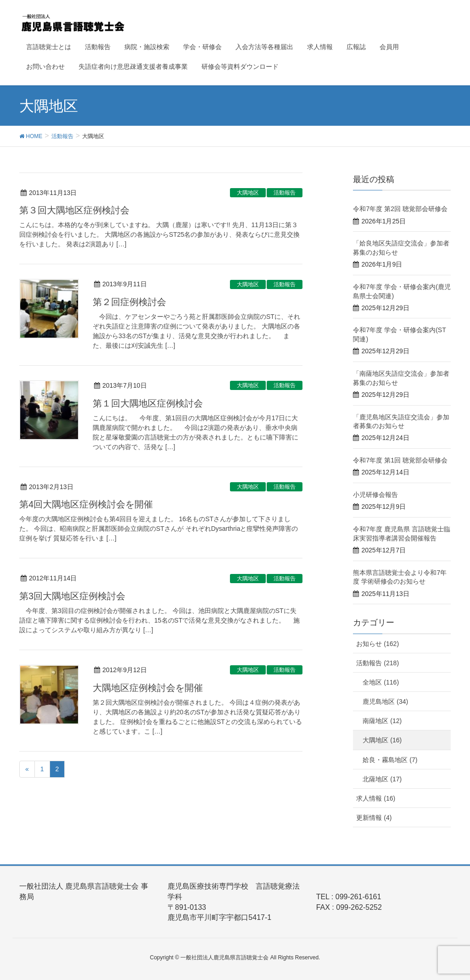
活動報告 (285, 193)
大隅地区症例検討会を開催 (148, 688)
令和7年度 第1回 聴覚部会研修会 (400, 460)
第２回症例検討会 (129, 302)
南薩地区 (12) (382, 721)
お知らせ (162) (378, 644)
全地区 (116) (381, 682)
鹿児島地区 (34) (385, 702)
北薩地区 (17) (382, 779)
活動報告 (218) (378, 663)
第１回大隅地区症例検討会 (148, 403)
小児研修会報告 (375, 495)
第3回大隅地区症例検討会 (72, 596)
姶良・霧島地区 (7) (390, 760)
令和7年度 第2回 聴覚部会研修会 (400, 209)
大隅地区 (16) (382, 740)
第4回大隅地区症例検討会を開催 (86, 504)
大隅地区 (248, 193)
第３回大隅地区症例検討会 (74, 210)
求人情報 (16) (376, 798)
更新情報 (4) (374, 818)
